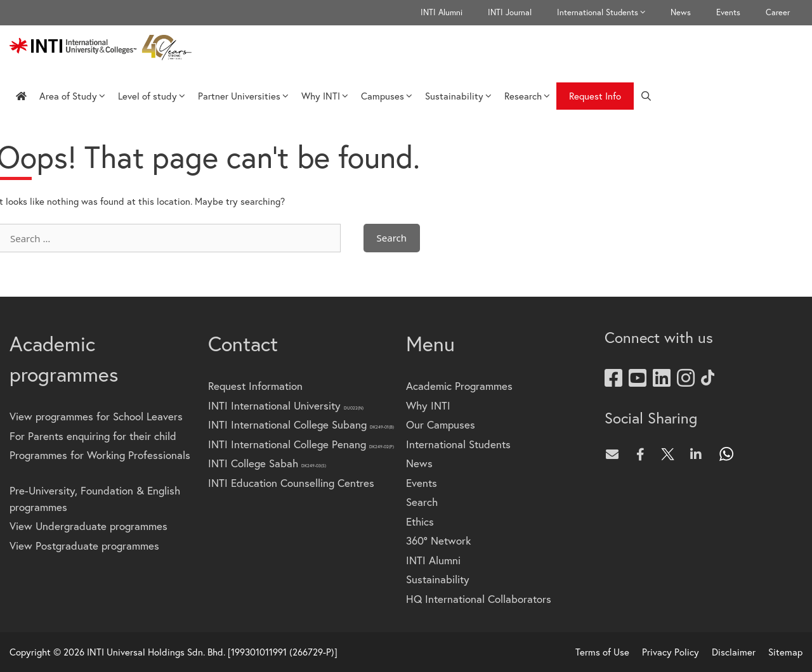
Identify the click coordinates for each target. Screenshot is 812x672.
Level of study (152, 96)
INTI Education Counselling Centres (291, 483)
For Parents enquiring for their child (93, 436)
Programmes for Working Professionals (100, 455)
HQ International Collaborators (479, 599)
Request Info (595, 96)
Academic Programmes (459, 386)
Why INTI (325, 96)
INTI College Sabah (267, 463)
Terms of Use (602, 652)
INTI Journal (510, 12)
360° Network (438, 540)
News (681, 12)
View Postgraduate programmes (84, 546)
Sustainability (458, 96)
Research (527, 96)
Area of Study (72, 96)
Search (422, 502)
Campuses (387, 96)
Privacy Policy (671, 652)
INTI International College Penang (301, 444)
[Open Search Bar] (646, 96)
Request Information (255, 386)
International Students (607, 13)
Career (778, 12)
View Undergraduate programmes (88, 526)
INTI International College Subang (301, 424)
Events (728, 12)
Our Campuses (441, 424)
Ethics (420, 521)
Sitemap (785, 652)
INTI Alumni (442, 12)
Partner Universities (243, 96)
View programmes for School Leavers (96, 416)
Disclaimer (734, 652)
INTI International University (286, 405)
